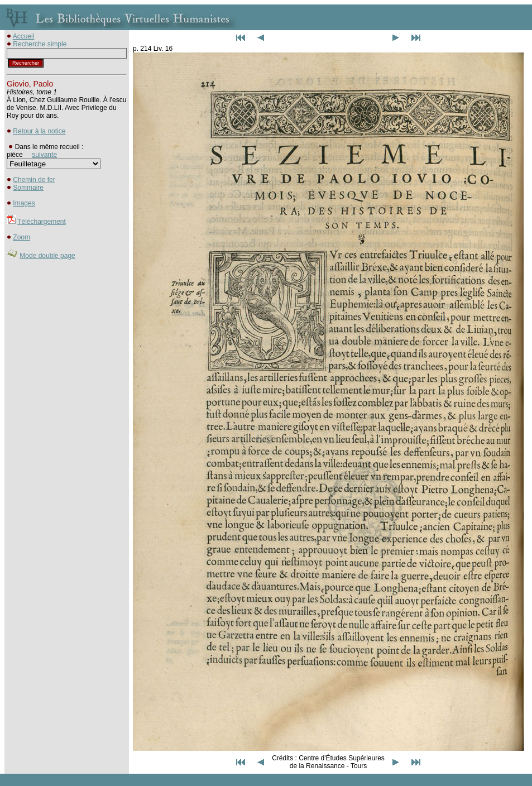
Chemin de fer (34, 180)
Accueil (24, 36)
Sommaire (28, 188)
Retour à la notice (39, 131)
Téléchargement (42, 222)
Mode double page (47, 256)
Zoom (21, 237)
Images (24, 203)
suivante (44, 155)
